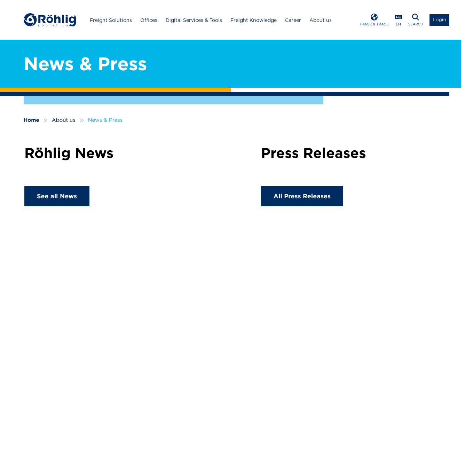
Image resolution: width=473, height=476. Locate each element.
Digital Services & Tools (194, 20)
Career (293, 20)
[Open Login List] (439, 20)
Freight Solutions (111, 20)
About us (321, 20)
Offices (149, 20)
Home (31, 120)
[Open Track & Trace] (374, 20)
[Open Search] (416, 20)
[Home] (50, 20)
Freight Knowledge (254, 20)
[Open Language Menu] (399, 20)
